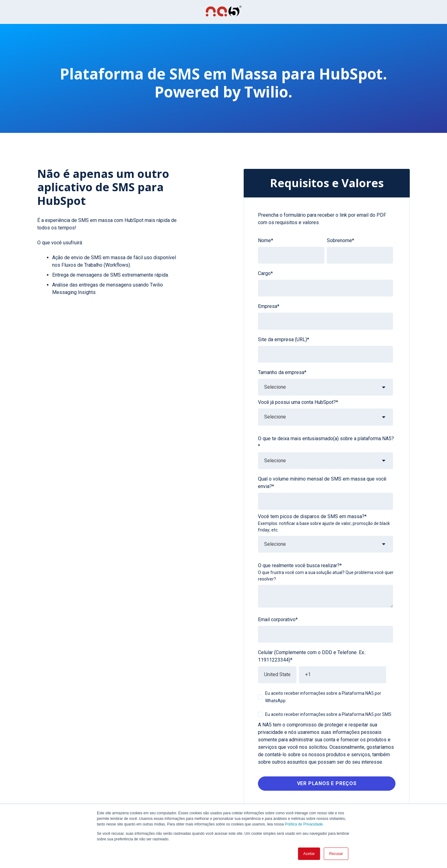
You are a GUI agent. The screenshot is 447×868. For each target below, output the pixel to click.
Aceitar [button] (309, 854)
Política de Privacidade (304, 824)
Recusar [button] (336, 854)
